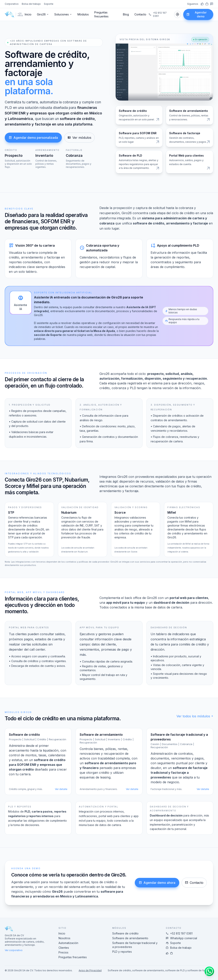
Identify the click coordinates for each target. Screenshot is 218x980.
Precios (63, 952)
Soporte (49, 4)
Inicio (28, 14)
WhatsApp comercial (181, 938)
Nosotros (64, 938)
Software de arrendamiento (130, 938)
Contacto (140, 14)
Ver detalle (61, 789)
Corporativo (12, 4)
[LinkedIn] (207, 4)
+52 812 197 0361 (158, 14)
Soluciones (63, 14)
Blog (126, 14)
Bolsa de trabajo (31, 4)
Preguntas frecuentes (101, 14)
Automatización (68, 943)
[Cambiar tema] (177, 14)
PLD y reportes (122, 952)
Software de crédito (125, 933)
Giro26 (43, 14)
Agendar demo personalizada (33, 138)
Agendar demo (196, 14)
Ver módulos (79, 138)
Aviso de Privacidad (90, 970)
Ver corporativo (14, 950)
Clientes (64, 948)
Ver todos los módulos (195, 716)
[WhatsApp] (212, 4)
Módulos (83, 14)
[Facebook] (202, 4)
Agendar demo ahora (157, 883)
